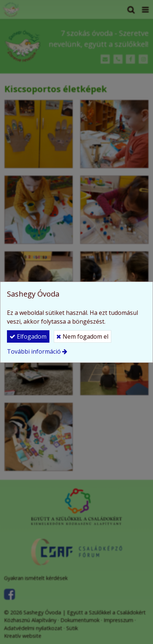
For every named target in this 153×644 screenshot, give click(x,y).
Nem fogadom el (82, 336)
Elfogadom (28, 336)
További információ (34, 351)
